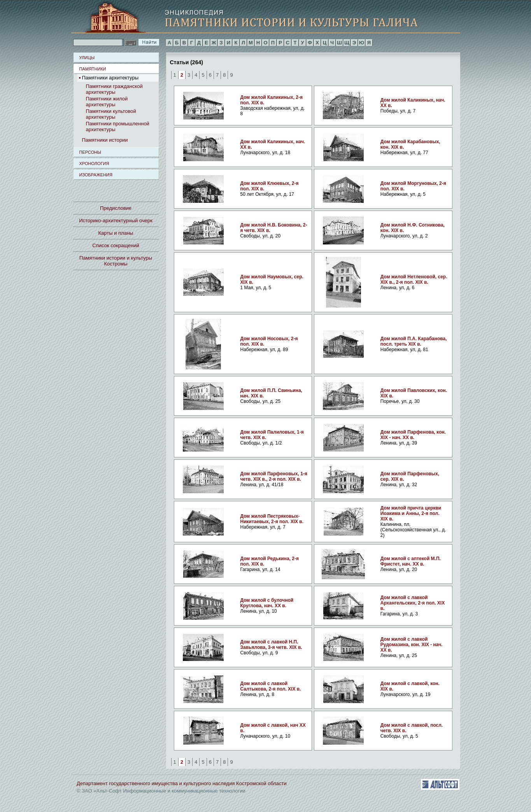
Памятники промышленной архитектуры (118, 127)
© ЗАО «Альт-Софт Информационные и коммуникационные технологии (161, 791)
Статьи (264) (187, 62)
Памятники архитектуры (110, 78)
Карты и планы (116, 233)
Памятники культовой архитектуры (111, 114)
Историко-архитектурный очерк (116, 221)
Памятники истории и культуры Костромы (116, 261)
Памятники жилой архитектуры (107, 102)
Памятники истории (105, 140)
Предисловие (116, 208)
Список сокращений (116, 245)
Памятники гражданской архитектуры (114, 89)
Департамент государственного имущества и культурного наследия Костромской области (182, 783)
